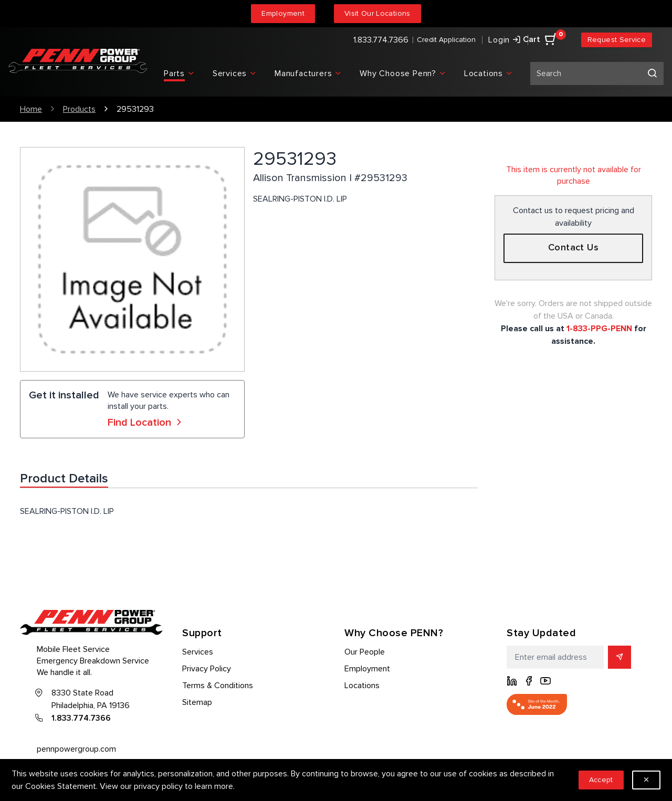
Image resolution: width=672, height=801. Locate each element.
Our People (365, 652)
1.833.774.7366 (381, 40)
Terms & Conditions (218, 686)
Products (79, 109)
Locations (362, 686)
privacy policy (158, 786)
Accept (601, 780)
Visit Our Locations (377, 13)
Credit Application (446, 40)
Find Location (146, 423)
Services (198, 652)
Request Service (617, 40)
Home (31, 109)
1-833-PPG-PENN (599, 329)
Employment (283, 13)
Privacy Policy (207, 669)
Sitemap (197, 702)
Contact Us (574, 248)
